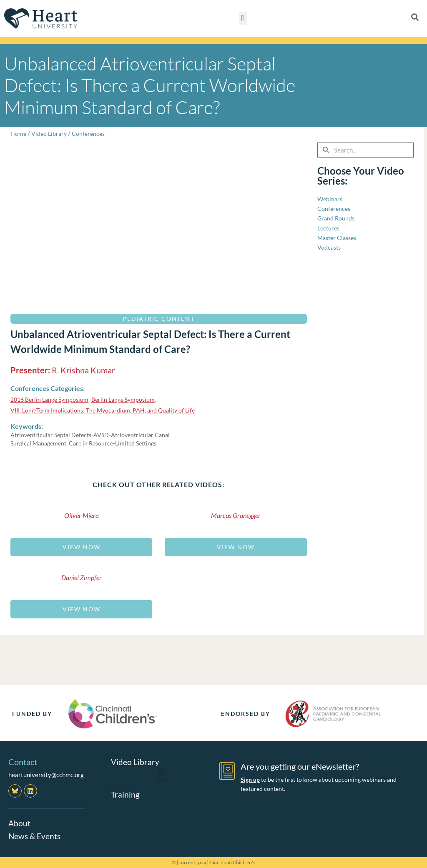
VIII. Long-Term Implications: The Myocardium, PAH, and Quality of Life (107, 410)
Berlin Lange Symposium (130, 399)
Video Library (50, 133)
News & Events (35, 835)
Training (126, 794)
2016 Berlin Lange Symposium (52, 399)
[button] (243, 19)
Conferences (91, 133)
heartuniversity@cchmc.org (46, 775)
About (20, 823)
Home (19, 133)
